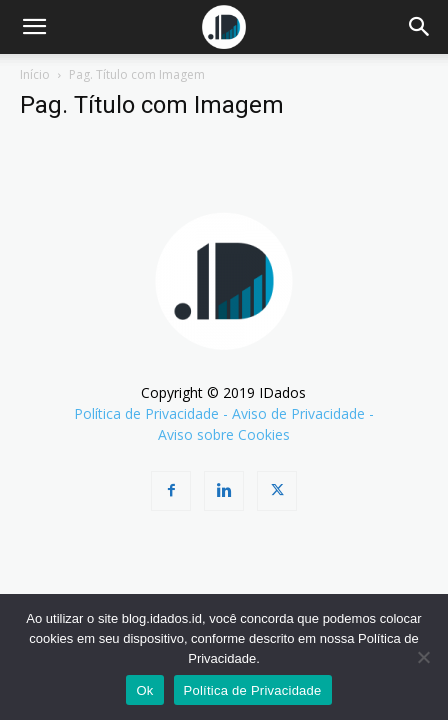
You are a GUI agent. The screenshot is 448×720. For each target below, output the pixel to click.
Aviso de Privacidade (298, 413)
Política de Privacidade (146, 413)
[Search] (420, 27)
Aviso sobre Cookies (224, 434)
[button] (34, 27)
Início (35, 74)
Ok (144, 690)
